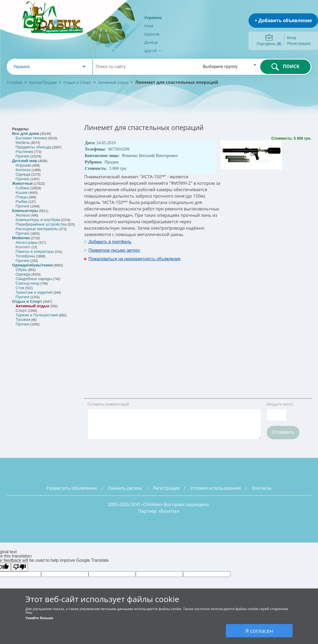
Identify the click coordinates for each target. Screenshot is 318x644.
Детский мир (25, 161)
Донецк (151, 42)
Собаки (22, 188)
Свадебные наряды (34, 279)
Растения (24, 152)
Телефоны (25, 256)
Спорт (21, 310)
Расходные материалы (37, 229)
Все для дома (26, 133)
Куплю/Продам (43, 82)
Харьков (152, 34)
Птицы (22, 197)
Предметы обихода (33, 147)
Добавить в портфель (110, 242)
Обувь (21, 270)
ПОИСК (285, 67)
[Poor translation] (20, 567)
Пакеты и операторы (35, 251)
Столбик (14, 82)
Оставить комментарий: (109, 404)
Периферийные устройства (41, 224)
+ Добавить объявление (283, 20)
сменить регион (125, 488)
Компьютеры (25, 211)
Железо (23, 215)
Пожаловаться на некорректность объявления (134, 259)
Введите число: (280, 404)
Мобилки (21, 238)
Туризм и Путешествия (37, 315)
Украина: (153, 17)
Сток (20, 288)
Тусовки (23, 319)
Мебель (23, 142)
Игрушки (23, 165)
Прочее (22, 156)
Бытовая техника (31, 138)
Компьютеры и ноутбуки (38, 220)
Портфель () (269, 44)
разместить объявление (72, 488)
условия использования (216, 488)
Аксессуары (26, 242)
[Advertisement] (250, 318)
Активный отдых (113, 82)
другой (153, 51)
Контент (23, 247)
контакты (262, 488)
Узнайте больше (39, 618)
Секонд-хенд (27, 283)
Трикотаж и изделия (34, 292)
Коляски (23, 170)
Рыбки (21, 201)
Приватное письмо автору (114, 250)
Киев (149, 26)
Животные (22, 183)
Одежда (23, 174)
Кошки (21, 192)
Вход (292, 38)
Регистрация (299, 43)
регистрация (166, 488)
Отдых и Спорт (77, 82)
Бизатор (169, 511)
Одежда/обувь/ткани (32, 265)
